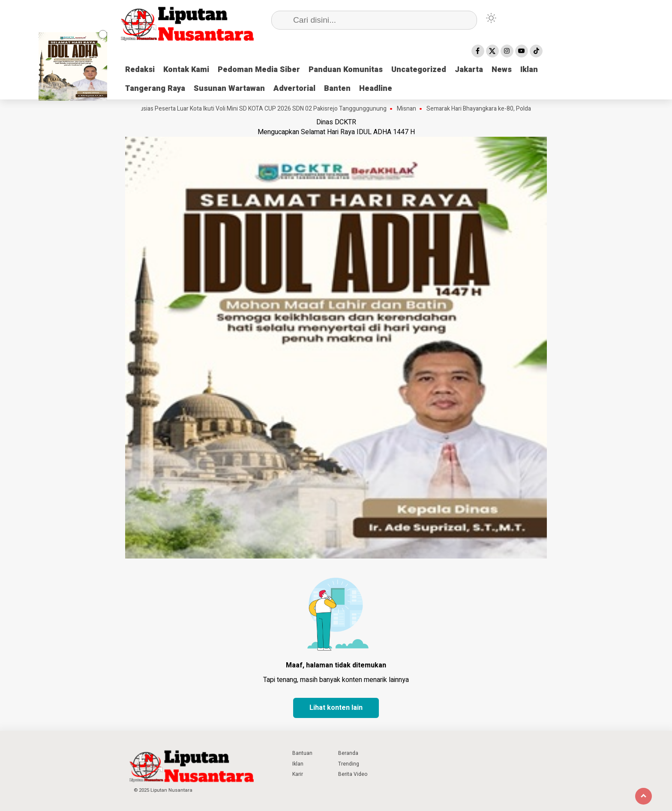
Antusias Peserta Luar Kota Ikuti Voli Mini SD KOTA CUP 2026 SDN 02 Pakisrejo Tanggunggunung (262, 109)
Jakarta (469, 70)
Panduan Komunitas (346, 70)
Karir (298, 774)
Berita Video (353, 774)
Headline (376, 89)
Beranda (348, 753)
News (502, 70)
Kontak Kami (186, 70)
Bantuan (302, 753)
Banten (337, 89)
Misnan (410, 109)
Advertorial (294, 89)
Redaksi (140, 70)
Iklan (529, 70)
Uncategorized (419, 70)
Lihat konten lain (336, 708)
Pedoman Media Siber (259, 70)
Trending (349, 764)
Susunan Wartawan (229, 89)
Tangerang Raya (155, 89)
